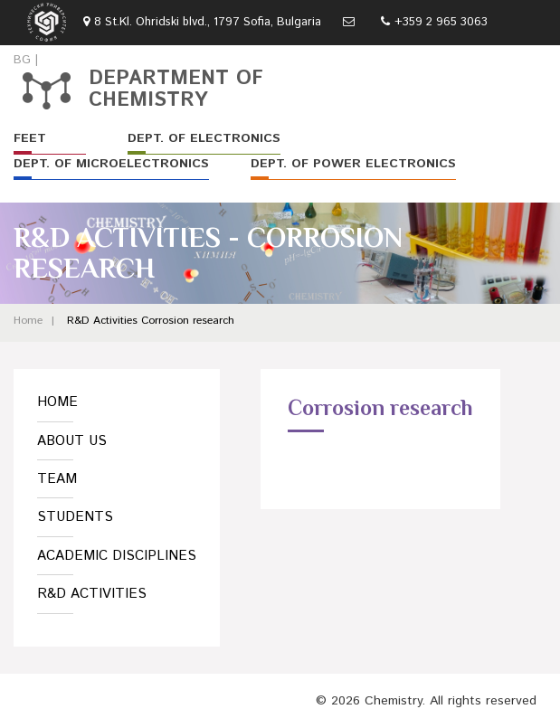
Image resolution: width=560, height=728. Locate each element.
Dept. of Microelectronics (111, 164)
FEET (30, 138)
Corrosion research (188, 321)
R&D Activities (102, 321)
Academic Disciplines (117, 556)
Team (57, 479)
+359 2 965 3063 (441, 22)
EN (49, 60)
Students (75, 517)
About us (72, 441)
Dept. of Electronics (204, 138)
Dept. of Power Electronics (353, 164)
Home (28, 321)
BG (22, 60)
